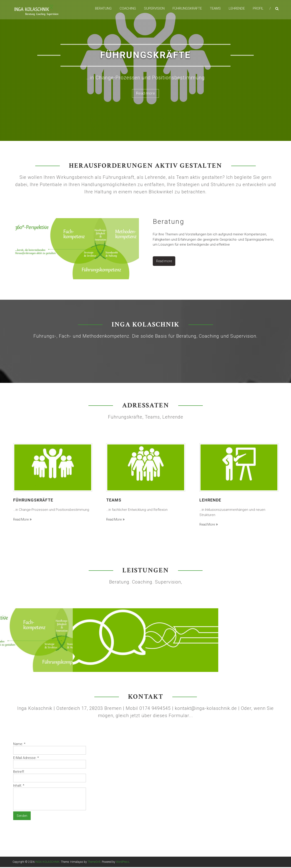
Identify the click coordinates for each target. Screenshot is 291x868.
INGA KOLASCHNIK (47, 863)
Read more (146, 94)
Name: (19, 745)
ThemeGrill (94, 863)
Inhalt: (19, 786)
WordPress (123, 863)
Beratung (103, 9)
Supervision (154, 9)
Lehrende (237, 9)
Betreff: (19, 773)
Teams (215, 9)
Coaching (128, 9)
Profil (258, 9)
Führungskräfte (187, 9)
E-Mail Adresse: (26, 759)
